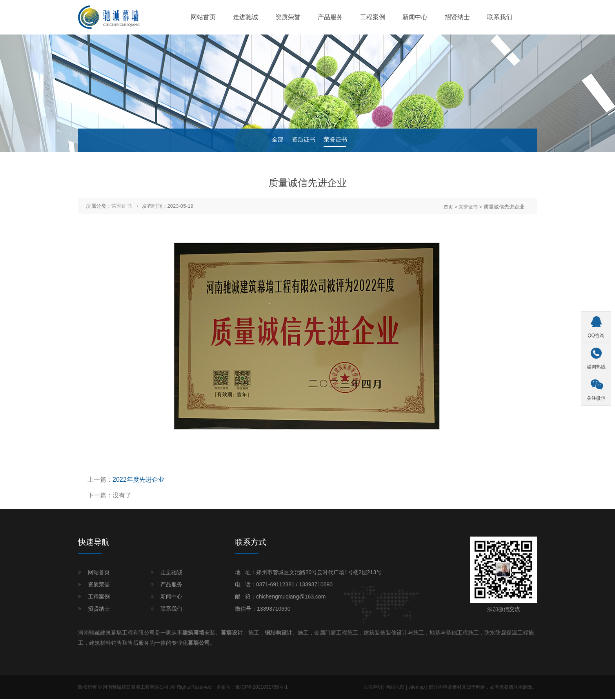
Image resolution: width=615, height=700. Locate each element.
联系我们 (500, 17)
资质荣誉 (288, 17)
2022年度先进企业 (138, 480)
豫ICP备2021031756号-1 (261, 688)
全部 (275, 141)
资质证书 (303, 141)
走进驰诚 (246, 17)
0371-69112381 (275, 585)
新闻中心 (415, 17)
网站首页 (203, 17)
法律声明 (373, 688)
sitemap (417, 688)
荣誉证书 (338, 141)
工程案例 (373, 17)
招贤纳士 (457, 17)
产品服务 (330, 17)
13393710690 (316, 585)
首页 (448, 207)
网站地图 (395, 688)
